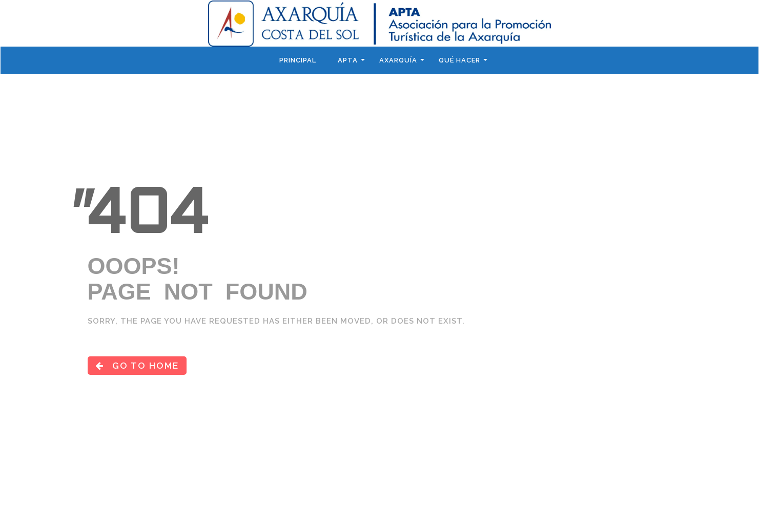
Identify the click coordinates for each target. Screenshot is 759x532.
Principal (298, 60)
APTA (348, 60)
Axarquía (398, 60)
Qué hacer (459, 60)
